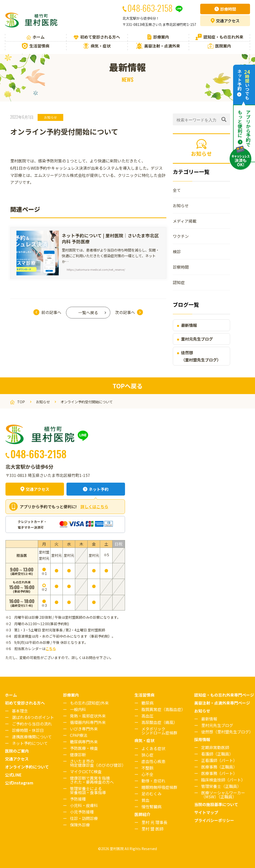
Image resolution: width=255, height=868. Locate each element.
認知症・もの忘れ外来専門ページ (224, 695)
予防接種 (78, 799)
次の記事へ (125, 312)
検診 (177, 252)
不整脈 (147, 768)
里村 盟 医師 (152, 829)
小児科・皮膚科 (84, 805)
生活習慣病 (36, 46)
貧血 (145, 800)
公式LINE (13, 775)
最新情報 (189, 325)
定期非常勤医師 (215, 747)
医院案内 (219, 46)
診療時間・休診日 (28, 730)
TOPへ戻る (128, 386)
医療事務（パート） (219, 773)
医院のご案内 (17, 751)
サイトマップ (206, 812)
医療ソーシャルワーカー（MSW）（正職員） (223, 795)
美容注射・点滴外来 (158, 46)
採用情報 (202, 739)
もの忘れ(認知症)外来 (89, 703)
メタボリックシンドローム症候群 (159, 731)
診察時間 (181, 267)
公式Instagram (19, 783)
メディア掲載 (185, 221)
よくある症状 (153, 748)
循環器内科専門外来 (88, 722)
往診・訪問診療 (84, 818)
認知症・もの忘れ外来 (219, 37)
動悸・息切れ (153, 781)
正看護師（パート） (219, 760)
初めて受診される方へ (97, 37)
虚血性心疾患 (153, 761)
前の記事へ (51, 312)
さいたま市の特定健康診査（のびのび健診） (98, 763)
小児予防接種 (82, 812)
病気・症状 (97, 46)
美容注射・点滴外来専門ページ (222, 703)
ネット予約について (30, 743)
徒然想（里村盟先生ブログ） (201, 356)
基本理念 (20, 711)
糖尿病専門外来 (84, 742)
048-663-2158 (38, 454)
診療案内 (158, 37)
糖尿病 (147, 703)
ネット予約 (96, 489)
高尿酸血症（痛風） (159, 722)
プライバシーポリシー (214, 820)
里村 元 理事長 (154, 822)
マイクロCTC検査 (86, 771)
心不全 (147, 774)
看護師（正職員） (217, 754)
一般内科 (78, 709)
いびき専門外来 (84, 729)
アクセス (225, 21)
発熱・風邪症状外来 (88, 716)
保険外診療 (80, 825)
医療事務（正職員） (219, 767)
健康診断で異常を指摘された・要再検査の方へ (92, 780)
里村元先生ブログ (197, 339)
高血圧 (147, 716)
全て (177, 190)
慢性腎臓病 (151, 807)
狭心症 (147, 755)
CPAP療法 (79, 735)
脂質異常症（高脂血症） (163, 709)
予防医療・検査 (84, 748)
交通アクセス (35, 489)
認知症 (179, 282)
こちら (51, 649)
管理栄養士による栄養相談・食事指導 (88, 790)
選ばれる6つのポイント (33, 717)
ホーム (36, 37)
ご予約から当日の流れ (32, 724)
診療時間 (225, 9)
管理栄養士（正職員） (221, 786)
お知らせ (51, 117)
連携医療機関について (32, 737)
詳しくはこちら (94, 507)
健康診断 (78, 755)
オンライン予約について (27, 767)
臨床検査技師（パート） (223, 780)
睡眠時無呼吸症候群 (159, 787)
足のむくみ (152, 794)
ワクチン (181, 236)
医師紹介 (142, 814)
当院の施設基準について (216, 804)
